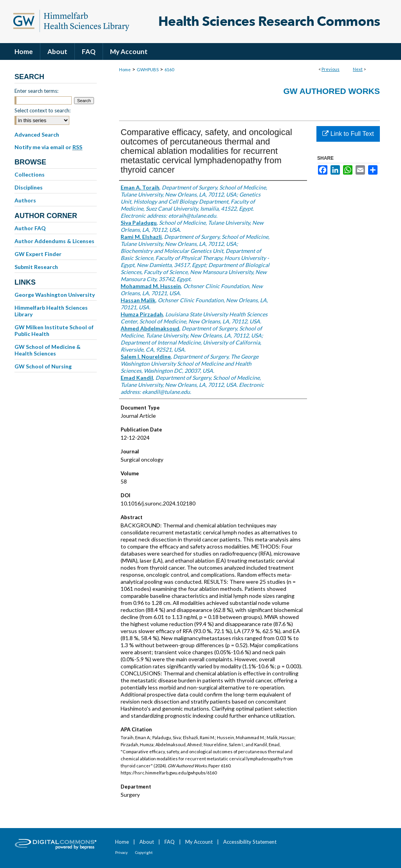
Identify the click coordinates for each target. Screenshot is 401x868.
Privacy (121, 852)
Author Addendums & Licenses (54, 241)
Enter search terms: (36, 91)
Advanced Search (37, 134)
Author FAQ (30, 228)
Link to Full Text (348, 134)
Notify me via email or (48, 147)
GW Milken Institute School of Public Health (54, 330)
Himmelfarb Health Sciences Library (51, 311)
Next (358, 69)
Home (125, 69)
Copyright (144, 852)
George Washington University (55, 295)
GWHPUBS (148, 69)
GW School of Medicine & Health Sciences (48, 350)
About (147, 842)
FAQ (170, 842)
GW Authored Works (331, 91)
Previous (331, 69)
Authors (25, 200)
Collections (30, 174)
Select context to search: (42, 110)
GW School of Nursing (43, 366)
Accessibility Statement (250, 842)
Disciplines (29, 187)
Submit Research (36, 267)
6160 (169, 69)
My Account (199, 842)
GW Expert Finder (38, 254)
